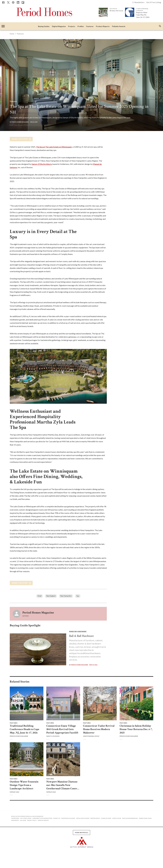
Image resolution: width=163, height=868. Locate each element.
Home (12, 34)
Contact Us (57, 818)
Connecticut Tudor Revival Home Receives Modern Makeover (99, 729)
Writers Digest (95, 818)
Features (90, 26)
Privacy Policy (32, 820)
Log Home (23, 820)
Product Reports (103, 26)
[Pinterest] (13, 2)
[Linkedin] (18, 2)
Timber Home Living (145, 818)
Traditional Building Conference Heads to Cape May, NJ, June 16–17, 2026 (25, 729)
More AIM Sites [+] (81, 833)
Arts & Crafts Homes (83, 818)
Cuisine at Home (106, 818)
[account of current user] (3, 26)
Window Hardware (78, 632)
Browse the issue (116, 11)
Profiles (81, 26)
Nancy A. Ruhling (53, 736)
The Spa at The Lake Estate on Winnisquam (54, 147)
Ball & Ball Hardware (81, 636)
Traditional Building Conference (142, 9)
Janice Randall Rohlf (91, 736)
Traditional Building (68, 818)
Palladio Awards (119, 26)
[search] (160, 26)
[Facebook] (3, 2)
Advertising (15, 818)
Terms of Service (43, 820)
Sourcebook (113, 9)
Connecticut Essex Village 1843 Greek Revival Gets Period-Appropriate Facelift (62, 729)
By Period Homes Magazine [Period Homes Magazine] (19, 122)
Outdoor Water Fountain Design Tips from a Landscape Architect (24, 785)
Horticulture (117, 818)
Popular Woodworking (130, 818)
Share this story (21, 139)
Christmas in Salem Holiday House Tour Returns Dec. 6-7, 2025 (136, 729)
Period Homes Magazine (38, 613)
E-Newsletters (138, 2)
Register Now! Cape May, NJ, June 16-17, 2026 (143, 15)
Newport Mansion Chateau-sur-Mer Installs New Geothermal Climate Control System (63, 785)
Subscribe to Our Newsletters (42, 818)
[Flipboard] (23, 2)
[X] (8, 2)
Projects (72, 26)
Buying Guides (44, 26)
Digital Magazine (59, 26)
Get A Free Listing (154, 2)
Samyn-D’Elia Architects (42, 164)
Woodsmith (15, 820)
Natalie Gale (15, 792)
